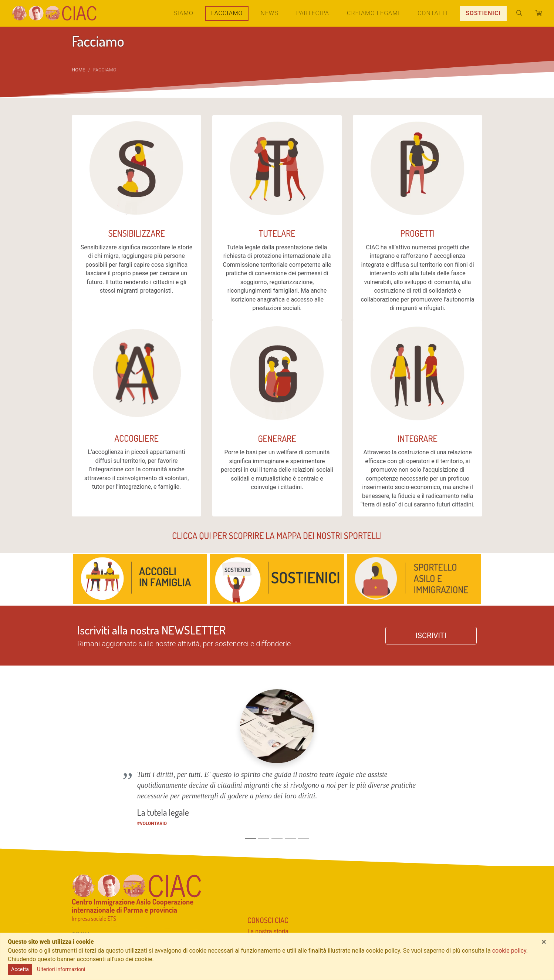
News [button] (269, 13)
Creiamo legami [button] (373, 13)
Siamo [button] (183, 13)
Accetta (20, 969)
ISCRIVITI (431, 636)
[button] (103, 727)
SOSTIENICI (483, 13)
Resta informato (274, 906)
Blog (253, 917)
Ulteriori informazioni (61, 969)
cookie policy (509, 951)
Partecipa (313, 13)
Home (78, 70)
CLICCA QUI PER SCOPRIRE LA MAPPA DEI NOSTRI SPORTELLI (277, 536)
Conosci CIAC (268, 851)
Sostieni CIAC (268, 883)
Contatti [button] (433, 13)
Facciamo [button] (230, 13)
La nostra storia (268, 863)
